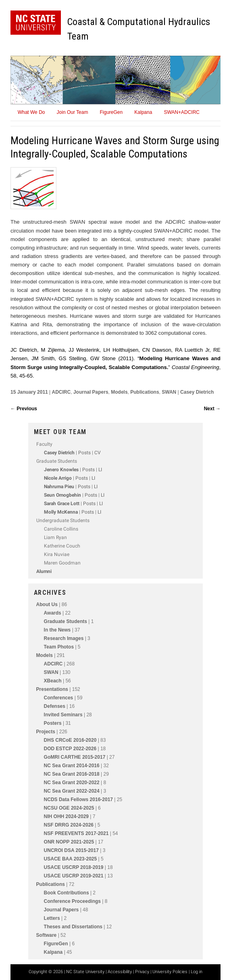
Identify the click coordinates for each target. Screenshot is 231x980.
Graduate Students (66, 621)
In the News (57, 630)
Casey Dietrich (197, 392)
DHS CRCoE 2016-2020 (70, 740)
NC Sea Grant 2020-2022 (72, 783)
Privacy (142, 972)
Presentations (52, 689)
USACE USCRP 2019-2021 (74, 876)
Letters (52, 918)
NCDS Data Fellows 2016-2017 (78, 800)
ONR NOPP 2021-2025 (69, 842)
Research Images (64, 638)
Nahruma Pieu (59, 487)
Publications (145, 392)
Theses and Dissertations (73, 927)
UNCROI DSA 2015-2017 (71, 850)
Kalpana (143, 112)
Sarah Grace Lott (62, 504)
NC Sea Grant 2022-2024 (72, 791)
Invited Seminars (63, 715)
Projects (46, 732)
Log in (197, 972)
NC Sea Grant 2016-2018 (72, 774)
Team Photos (59, 647)
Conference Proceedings (72, 901)
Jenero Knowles (61, 470)
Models (119, 392)
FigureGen (111, 112)
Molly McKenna (61, 512)
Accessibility (120, 972)
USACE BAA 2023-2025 (71, 859)
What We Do (31, 112)
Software (47, 935)
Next (212, 409)
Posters (53, 723)
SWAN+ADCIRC (182, 112)
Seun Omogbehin (62, 495)
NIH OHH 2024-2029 (66, 816)
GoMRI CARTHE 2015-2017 (75, 757)
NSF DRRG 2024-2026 (69, 825)
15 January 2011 (30, 392)
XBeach (53, 681)
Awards (53, 613)
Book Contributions (67, 893)
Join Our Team (73, 112)
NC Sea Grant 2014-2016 (72, 766)
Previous (24, 409)
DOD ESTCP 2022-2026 (70, 749)
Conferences (59, 698)
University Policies (170, 972)
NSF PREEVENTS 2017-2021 (76, 833)
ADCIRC (61, 392)
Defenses (55, 706)
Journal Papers (91, 392)
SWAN (169, 392)
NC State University (85, 972)
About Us (47, 604)
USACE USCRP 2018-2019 (74, 867)
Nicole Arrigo (58, 478)
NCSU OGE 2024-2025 (69, 808)
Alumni (44, 571)
